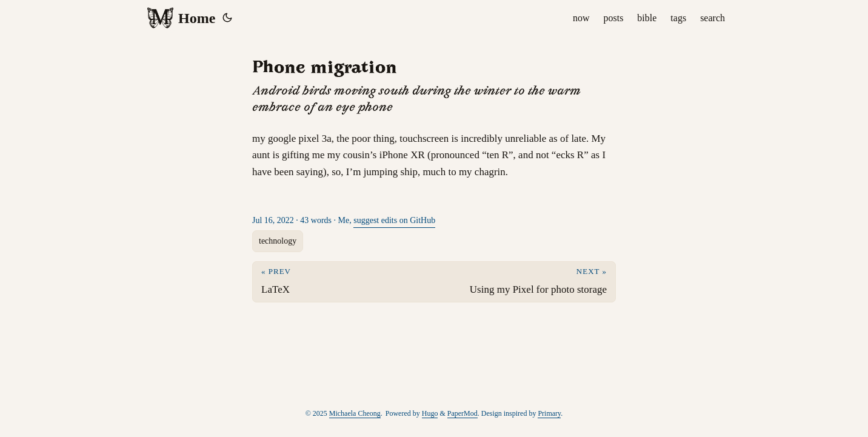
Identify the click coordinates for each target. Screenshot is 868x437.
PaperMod (462, 413)
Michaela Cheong (355, 413)
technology (278, 241)
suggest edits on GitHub (394, 220)
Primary (549, 413)
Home (181, 18)
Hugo (430, 413)
